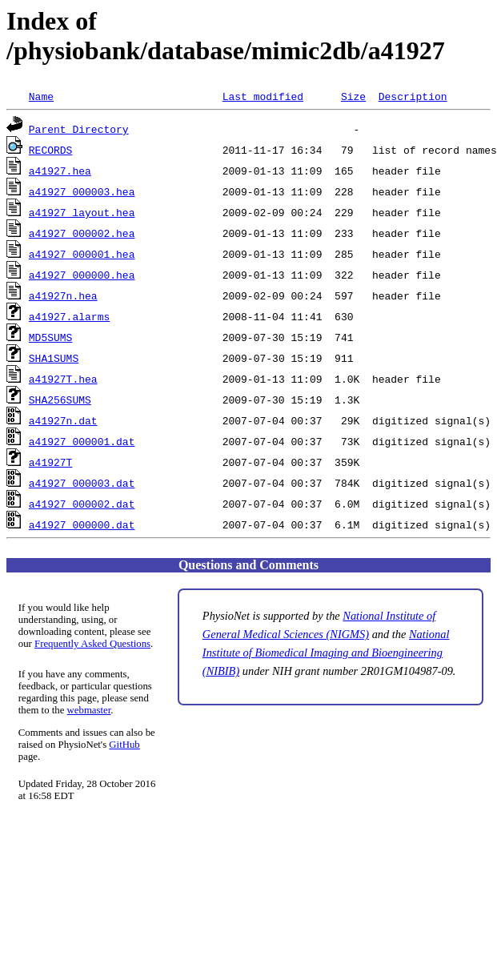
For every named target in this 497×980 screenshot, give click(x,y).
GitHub (124, 745)
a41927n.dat (63, 420)
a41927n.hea (63, 295)
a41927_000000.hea (82, 275)
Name (41, 96)
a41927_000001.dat (82, 441)
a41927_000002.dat (82, 504)
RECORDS (51, 150)
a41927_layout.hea (82, 212)
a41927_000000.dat (82, 524)
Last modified (263, 96)
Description (413, 96)
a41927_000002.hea (82, 233)
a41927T (51, 462)
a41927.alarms (69, 316)
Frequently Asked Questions (92, 644)
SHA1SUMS (54, 358)
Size (353, 96)
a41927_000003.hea (82, 191)
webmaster (89, 710)
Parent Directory (79, 129)
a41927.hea (60, 171)
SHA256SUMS (60, 400)
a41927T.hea (63, 379)
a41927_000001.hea (82, 254)
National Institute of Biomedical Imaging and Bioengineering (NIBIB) (326, 653)
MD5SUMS (51, 337)
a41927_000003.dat (82, 483)
